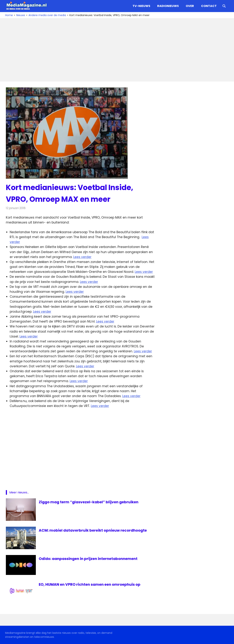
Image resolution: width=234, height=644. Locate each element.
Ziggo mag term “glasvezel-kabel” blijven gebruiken (89, 502)
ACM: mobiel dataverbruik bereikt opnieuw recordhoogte (93, 530)
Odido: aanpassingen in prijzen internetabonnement (88, 559)
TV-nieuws (141, 6)
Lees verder (82, 257)
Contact (209, 6)
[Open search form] (224, 6)
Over (190, 6)
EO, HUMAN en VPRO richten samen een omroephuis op (90, 584)
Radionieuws (168, 6)
